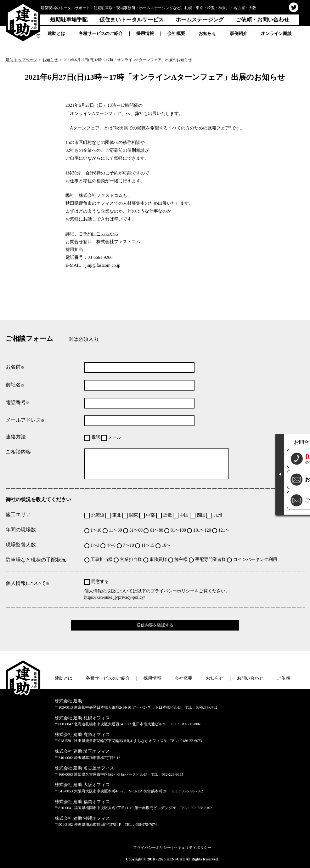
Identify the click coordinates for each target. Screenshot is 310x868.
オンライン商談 (276, 34)
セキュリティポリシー (193, 848)
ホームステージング (200, 20)
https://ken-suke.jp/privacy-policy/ (115, 597)
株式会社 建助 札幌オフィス (82, 718)
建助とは (56, 34)
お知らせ (207, 34)
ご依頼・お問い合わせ (262, 20)
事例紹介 (239, 34)
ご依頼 (284, 678)
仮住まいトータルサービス (132, 20)
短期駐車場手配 (69, 20)
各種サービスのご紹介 (101, 34)
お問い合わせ (250, 678)
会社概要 (176, 34)
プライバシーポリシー (152, 848)
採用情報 (145, 34)
